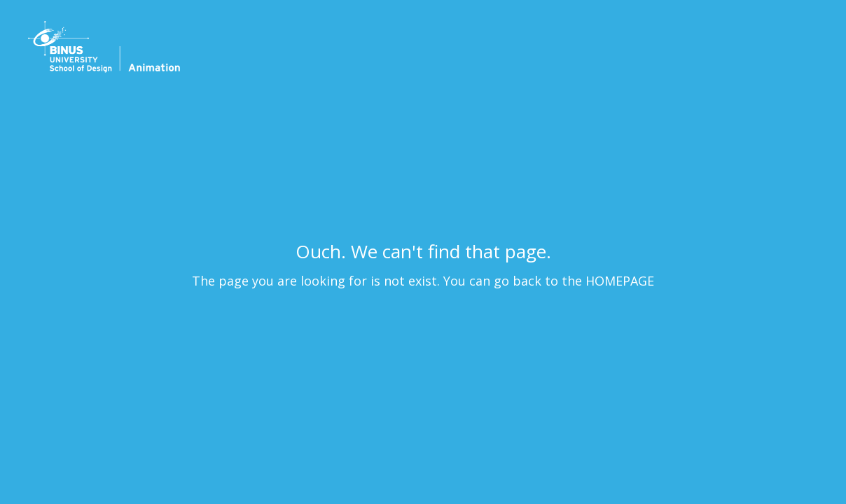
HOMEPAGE (620, 281)
